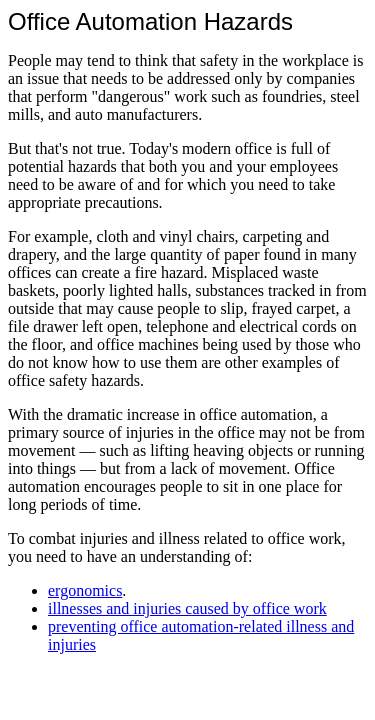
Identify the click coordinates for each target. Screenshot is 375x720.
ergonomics (85, 590)
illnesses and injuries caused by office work (187, 608)
